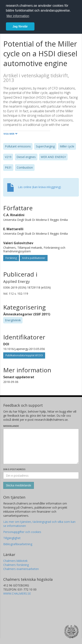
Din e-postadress (14, 469)
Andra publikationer (34, 258)
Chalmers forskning (16, 565)
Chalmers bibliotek (15, 561)
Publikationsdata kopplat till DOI (24, 355)
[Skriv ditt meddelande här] (41, 446)
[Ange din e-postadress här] (41, 475)
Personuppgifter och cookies (22, 532)
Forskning (11, 258)
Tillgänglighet (12, 538)
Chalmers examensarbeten (21, 569)
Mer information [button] (18, 16)
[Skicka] (19, 485)
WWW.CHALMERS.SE (17, 593)
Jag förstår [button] (20, 26)
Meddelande (11, 426)
